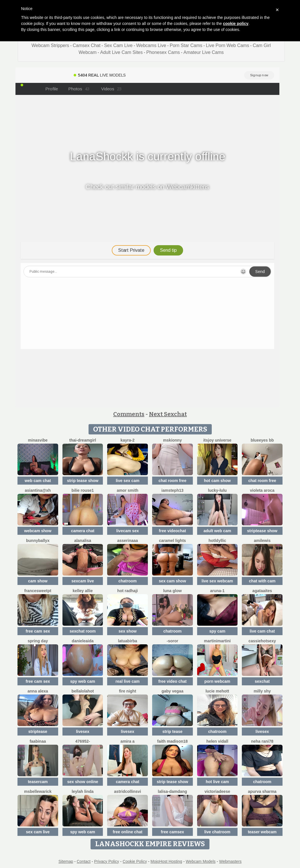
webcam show (38, 531)
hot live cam (217, 782)
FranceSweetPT (38, 591)
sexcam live (83, 581)
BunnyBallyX (38, 541)
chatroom (128, 581)
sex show (128, 631)
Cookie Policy (135, 861)
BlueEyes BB (262, 440)
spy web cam (83, 681)
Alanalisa (83, 541)
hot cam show (217, 481)
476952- (83, 741)
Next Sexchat (168, 414)
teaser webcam (262, 832)
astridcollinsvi (128, 791)
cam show (38, 581)
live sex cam (128, 481)
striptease (38, 732)
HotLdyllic (217, 541)
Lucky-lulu (217, 490)
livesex (83, 732)
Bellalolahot (83, 691)
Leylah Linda (83, 791)
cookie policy (236, 24)
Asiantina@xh (38, 490)
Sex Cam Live (118, 45)
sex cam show (172, 581)
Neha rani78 (262, 741)
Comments (129, 414)
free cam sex (38, 631)
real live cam (128, 681)
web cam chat (38, 481)
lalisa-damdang (172, 791)
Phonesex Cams (163, 52)
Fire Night (128, 691)
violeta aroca (262, 490)
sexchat (262, 681)
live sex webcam (217, 581)
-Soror (172, 641)
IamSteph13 (172, 490)
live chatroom (217, 832)
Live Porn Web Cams (228, 45)
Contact (84, 861)
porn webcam (217, 681)
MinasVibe (38, 440)
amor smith (127, 490)
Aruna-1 (217, 591)
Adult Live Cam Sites (121, 52)
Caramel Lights (172, 541)
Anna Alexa (38, 691)
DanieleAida (83, 641)
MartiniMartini (217, 641)
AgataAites (262, 591)
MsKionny (172, 440)
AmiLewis (262, 541)
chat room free (172, 481)
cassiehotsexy (262, 641)
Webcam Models (201, 861)
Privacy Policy (106, 861)
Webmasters (230, 861)
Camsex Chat (87, 45)
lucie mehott (217, 691)
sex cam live (38, 832)
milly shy (262, 691)
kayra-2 (128, 440)
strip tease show (83, 481)
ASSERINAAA (128, 541)
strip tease (172, 732)
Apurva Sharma (262, 791)
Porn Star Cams (186, 45)
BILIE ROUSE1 (83, 490)
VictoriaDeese (217, 791)
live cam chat (262, 631)
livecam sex (128, 531)
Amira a (128, 741)
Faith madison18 (173, 741)
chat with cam (262, 581)
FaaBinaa (38, 741)
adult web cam (217, 531)
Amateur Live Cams (204, 52)
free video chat (172, 681)
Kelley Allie (83, 591)
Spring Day (38, 641)
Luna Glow (173, 591)
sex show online (83, 782)
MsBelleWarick (38, 791)
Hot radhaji (128, 591)
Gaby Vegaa (172, 691)
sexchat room (83, 631)
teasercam (38, 782)
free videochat (172, 531)
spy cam (217, 631)
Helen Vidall (217, 741)
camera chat (83, 531)
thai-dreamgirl (83, 440)
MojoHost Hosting (166, 861)
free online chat (127, 832)
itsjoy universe (217, 440)
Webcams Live (151, 45)
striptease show (262, 531)
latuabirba (128, 641)
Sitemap (66, 861)
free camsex (172, 832)
